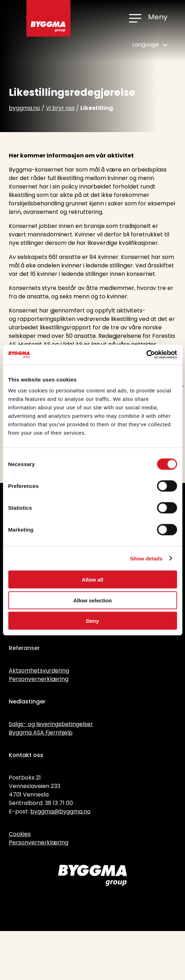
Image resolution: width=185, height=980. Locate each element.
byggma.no (24, 108)
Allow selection (92, 600)
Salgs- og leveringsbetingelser (51, 724)
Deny (92, 621)
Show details (146, 558)
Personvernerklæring (39, 679)
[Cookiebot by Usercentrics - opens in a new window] (146, 355)
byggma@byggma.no (60, 811)
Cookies (20, 834)
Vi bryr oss (60, 108)
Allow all (92, 580)
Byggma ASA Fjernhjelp (41, 733)
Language (150, 45)
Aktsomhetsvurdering (39, 671)
